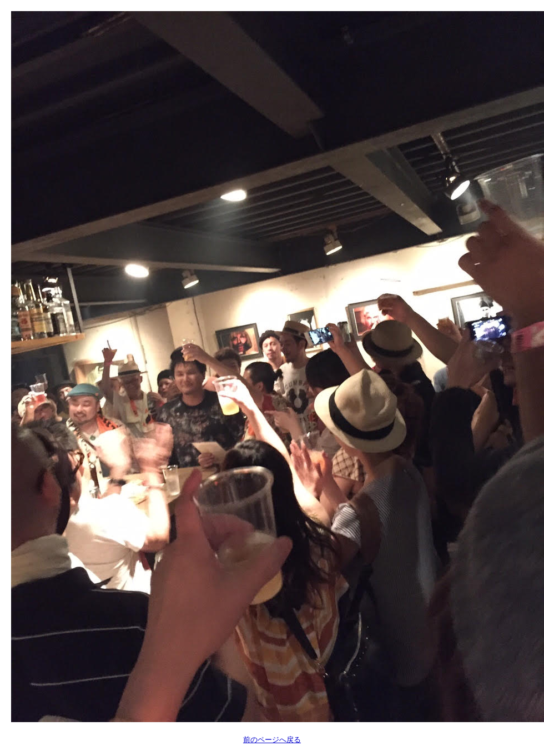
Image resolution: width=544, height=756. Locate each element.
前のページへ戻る (272, 740)
